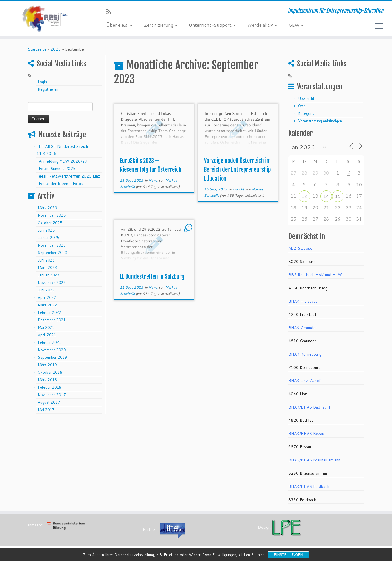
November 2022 (52, 283)
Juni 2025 (46, 230)
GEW (296, 25)
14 (326, 196)
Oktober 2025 (50, 223)
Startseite (37, 49)
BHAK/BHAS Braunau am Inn (314, 460)
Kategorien (307, 113)
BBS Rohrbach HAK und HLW (315, 275)
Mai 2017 (46, 410)
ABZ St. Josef (301, 248)
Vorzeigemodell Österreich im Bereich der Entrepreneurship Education (237, 170)
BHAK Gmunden (303, 328)
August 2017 (49, 402)
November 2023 (52, 245)
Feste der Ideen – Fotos (61, 184)
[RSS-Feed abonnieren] (111, 12)
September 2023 (52, 253)
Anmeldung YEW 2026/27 (63, 161)
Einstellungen (288, 555)
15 (338, 196)
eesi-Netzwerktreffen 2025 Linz (69, 176)
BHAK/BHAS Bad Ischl (309, 407)
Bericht (239, 189)
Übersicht (306, 98)
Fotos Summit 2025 (57, 169)
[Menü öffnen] (379, 26)
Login (42, 82)
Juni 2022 (46, 290)
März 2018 (47, 380)
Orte (302, 106)
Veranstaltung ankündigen (320, 121)
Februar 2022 (49, 312)
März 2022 (47, 305)
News (154, 180)
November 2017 (52, 395)
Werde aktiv (262, 25)
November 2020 (52, 350)
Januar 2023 (48, 275)
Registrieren (48, 89)
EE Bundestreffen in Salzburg (152, 277)
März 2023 (47, 268)
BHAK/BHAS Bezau (306, 434)
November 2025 (52, 215)
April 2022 (47, 297)
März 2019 (47, 365)
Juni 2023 (46, 260)
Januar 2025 (48, 238)
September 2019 (52, 357)
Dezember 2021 (52, 320)
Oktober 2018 (50, 372)
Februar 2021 (49, 342)
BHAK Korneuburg (305, 354)
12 (304, 196)
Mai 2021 (46, 327)
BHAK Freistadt (303, 301)
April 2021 (47, 335)
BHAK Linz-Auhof (304, 381)
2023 (56, 49)
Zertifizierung (161, 25)
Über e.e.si (119, 25)
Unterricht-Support (212, 25)
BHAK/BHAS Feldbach (309, 486)
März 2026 (47, 208)
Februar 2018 (49, 387)
